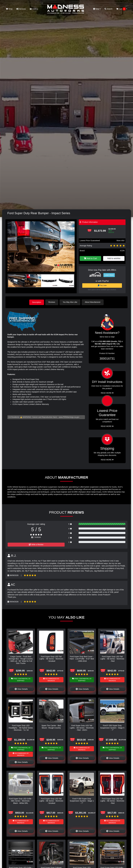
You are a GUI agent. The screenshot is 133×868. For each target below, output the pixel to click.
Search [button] (108, 9)
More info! (121, 241)
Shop (9, 9)
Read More (107, 426)
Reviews (52, 302)
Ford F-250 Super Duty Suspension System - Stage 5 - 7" (112, 728)
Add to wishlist (114, 258)
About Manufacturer (93, 302)
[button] (72, 247)
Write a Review (36, 545)
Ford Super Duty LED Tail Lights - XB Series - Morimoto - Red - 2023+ (82, 728)
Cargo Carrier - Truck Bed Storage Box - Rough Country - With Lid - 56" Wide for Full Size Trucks (21, 660)
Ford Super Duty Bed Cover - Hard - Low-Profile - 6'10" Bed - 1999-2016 (82, 659)
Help (97, 9)
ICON (122, 251)
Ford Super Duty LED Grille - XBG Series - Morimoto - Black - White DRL (21, 801)
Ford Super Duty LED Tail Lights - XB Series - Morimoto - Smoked (51, 659)
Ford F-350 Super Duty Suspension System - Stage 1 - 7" (82, 801)
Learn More (109, 275)
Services (21, 9)
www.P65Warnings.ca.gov (69, 417)
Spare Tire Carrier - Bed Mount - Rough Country (51, 726)
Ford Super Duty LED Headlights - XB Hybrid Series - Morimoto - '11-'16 (21, 728)
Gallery (34, 9)
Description (37, 302)
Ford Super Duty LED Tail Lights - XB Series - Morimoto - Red (112, 659)
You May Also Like (70, 302)
